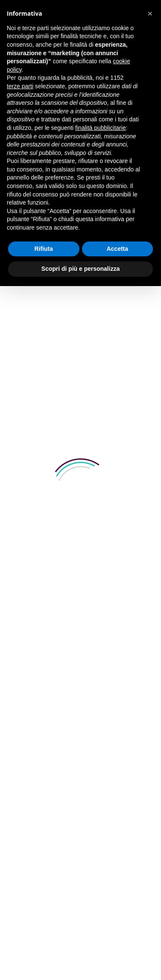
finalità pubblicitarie (100, 128)
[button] (150, 14)
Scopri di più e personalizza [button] (80, 269)
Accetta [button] (117, 249)
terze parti (20, 86)
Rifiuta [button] (44, 249)
